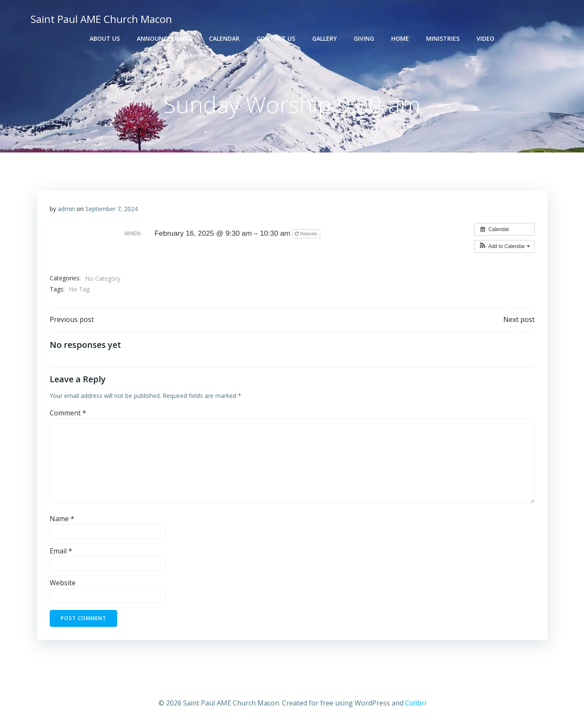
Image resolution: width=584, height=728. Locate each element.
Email (61, 551)
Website (63, 583)
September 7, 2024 (111, 209)
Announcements (164, 38)
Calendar (224, 38)
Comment (68, 413)
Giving (364, 38)
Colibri (416, 703)
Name (62, 519)
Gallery (324, 38)
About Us (105, 38)
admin (66, 209)
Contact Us (276, 38)
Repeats (307, 234)
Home (400, 38)
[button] (504, 246)
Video (485, 38)
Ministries (443, 38)
